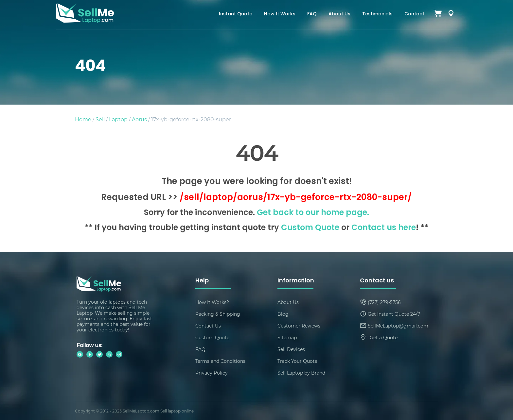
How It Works (280, 14)
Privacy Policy (212, 373)
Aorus (139, 119)
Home (83, 119)
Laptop (118, 119)
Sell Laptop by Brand (301, 373)
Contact (414, 14)
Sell (100, 119)
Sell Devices (291, 349)
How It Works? (212, 302)
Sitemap (287, 337)
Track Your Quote (297, 361)
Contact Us (208, 326)
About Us (339, 14)
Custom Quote (310, 228)
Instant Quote (236, 14)
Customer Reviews (299, 326)
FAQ (312, 14)
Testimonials (377, 14)
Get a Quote (384, 337)
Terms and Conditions (220, 361)
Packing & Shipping (218, 314)
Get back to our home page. (313, 213)
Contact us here (384, 228)
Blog (283, 314)
